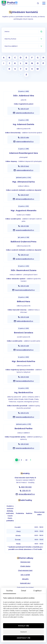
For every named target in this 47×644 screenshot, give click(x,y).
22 (26, 460)
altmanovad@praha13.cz (25, 199)
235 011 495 (25, 286)
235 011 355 (25, 226)
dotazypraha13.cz (27, 494)
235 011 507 (25, 195)
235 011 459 (25, 346)
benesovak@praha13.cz (25, 381)
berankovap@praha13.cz (25, 448)
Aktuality (25, 579)
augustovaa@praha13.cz (25, 230)
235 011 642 (25, 166)
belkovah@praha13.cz (25, 321)
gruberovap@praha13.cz (25, 259)
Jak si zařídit (25, 575)
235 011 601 (25, 444)
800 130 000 (26, 487)
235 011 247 (25, 109)
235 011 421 (25, 255)
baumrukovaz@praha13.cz (25, 290)
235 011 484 (25, 138)
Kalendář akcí (25, 583)
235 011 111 (26, 491)
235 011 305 (25, 377)
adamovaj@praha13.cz (25, 170)
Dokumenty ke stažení (25, 587)
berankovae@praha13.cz (25, 417)
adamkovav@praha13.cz (25, 113)
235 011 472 (25, 413)
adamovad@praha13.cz (25, 142)
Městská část (25, 562)
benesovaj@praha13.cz (25, 350)
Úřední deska (25, 566)
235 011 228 (25, 317)
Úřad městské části (25, 570)
